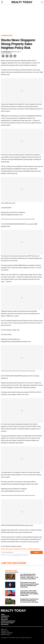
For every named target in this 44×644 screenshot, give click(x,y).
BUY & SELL (5, 618)
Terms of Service (7, 633)
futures (27, 525)
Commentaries (7, 36)
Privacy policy (6, 635)
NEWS (3, 614)
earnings (5, 436)
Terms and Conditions (16, 555)
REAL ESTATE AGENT (7, 623)
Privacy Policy (26, 555)
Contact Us (5, 631)
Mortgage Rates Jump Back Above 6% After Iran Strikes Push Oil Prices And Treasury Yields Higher (29, 601)
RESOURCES (5, 624)
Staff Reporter (7, 52)
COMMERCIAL (5, 616)
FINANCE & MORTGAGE (8, 621)
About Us (4, 630)
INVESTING (4, 619)
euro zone (33, 542)
